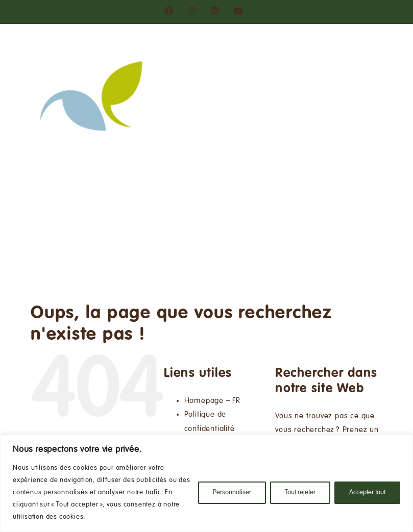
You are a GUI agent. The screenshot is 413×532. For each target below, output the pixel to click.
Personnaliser (232, 493)
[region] (206, 483)
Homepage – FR (212, 401)
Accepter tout (367, 493)
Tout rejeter (300, 493)
